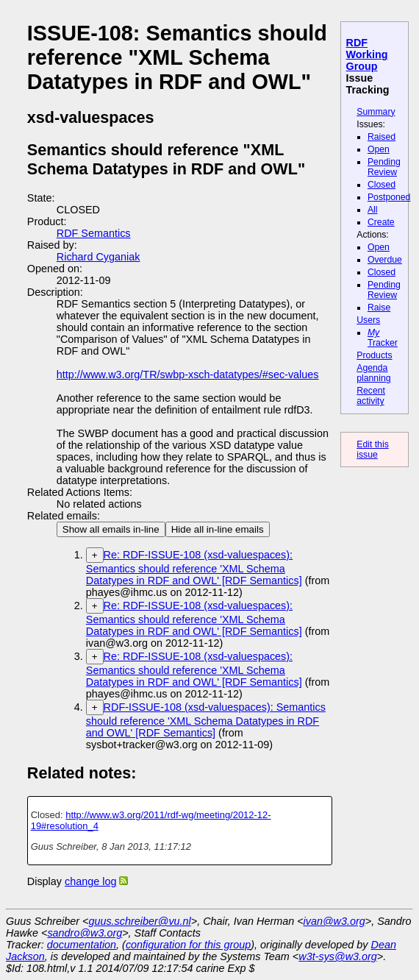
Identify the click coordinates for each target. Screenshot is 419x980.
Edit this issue (373, 450)
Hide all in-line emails (218, 529)
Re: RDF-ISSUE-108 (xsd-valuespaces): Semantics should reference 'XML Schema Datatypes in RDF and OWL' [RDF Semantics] (194, 568)
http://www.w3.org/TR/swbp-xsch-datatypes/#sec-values (188, 374)
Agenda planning (373, 373)
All (373, 210)
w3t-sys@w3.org (338, 956)
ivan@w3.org (334, 921)
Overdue (385, 260)
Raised (382, 137)
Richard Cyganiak (99, 257)
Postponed (389, 197)
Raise (379, 308)
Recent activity (371, 396)
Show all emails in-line (111, 529)
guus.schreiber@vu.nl (139, 921)
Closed (382, 185)
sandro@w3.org (85, 933)
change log (90, 881)
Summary (376, 112)
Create (381, 222)
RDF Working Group (367, 54)
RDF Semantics (94, 233)
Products (374, 355)
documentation (82, 945)
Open (379, 149)
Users (368, 320)
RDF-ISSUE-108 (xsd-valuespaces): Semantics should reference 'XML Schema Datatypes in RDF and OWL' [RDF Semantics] (206, 720)
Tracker (383, 338)
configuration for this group (188, 945)
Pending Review (384, 167)
